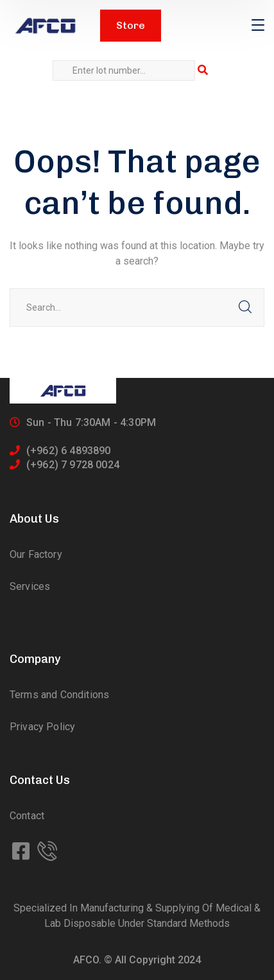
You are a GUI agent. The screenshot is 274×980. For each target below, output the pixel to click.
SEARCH (245, 307)
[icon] (22, 852)
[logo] (45, 26)
